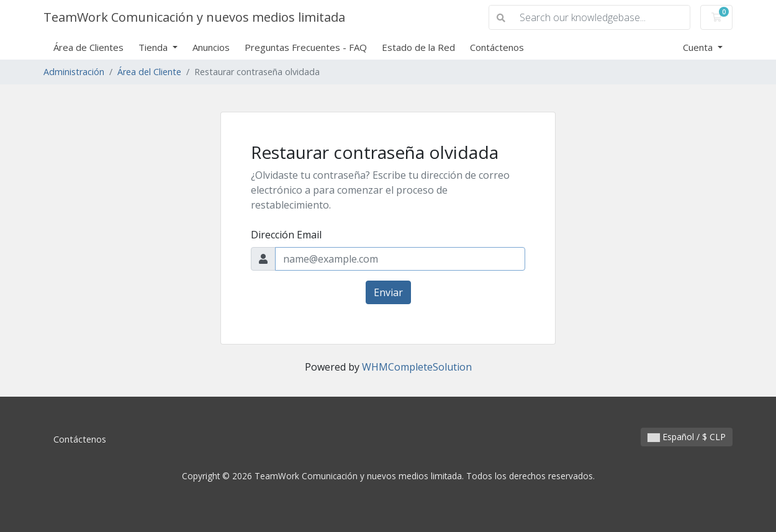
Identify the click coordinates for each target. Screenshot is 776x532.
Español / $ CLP (687, 437)
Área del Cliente (149, 72)
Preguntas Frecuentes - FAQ (306, 47)
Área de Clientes (88, 47)
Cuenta (699, 47)
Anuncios (211, 47)
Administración (74, 72)
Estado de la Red (418, 47)
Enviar (388, 292)
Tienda (154, 47)
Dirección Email (286, 235)
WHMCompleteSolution (417, 367)
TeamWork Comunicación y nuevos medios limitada (194, 17)
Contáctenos (497, 47)
